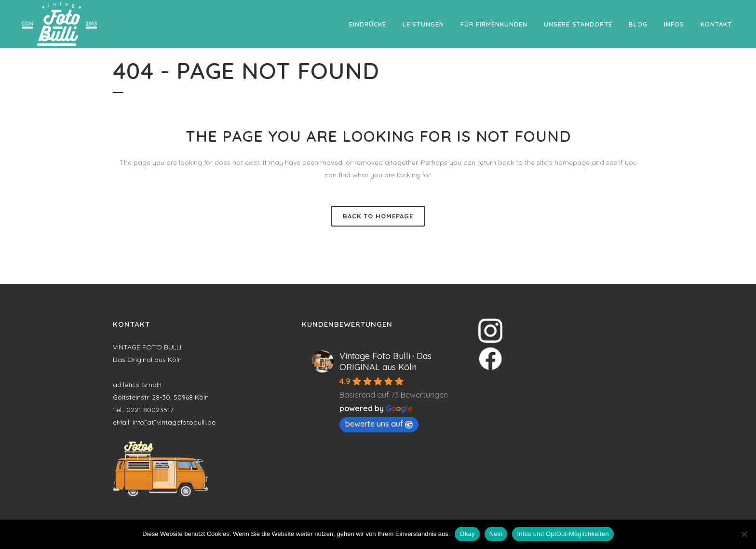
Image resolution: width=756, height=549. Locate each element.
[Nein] (744, 534)
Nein (496, 534)
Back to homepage (378, 216)
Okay (467, 534)
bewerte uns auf (379, 424)
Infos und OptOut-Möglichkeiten (563, 534)
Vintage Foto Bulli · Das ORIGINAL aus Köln (385, 362)
